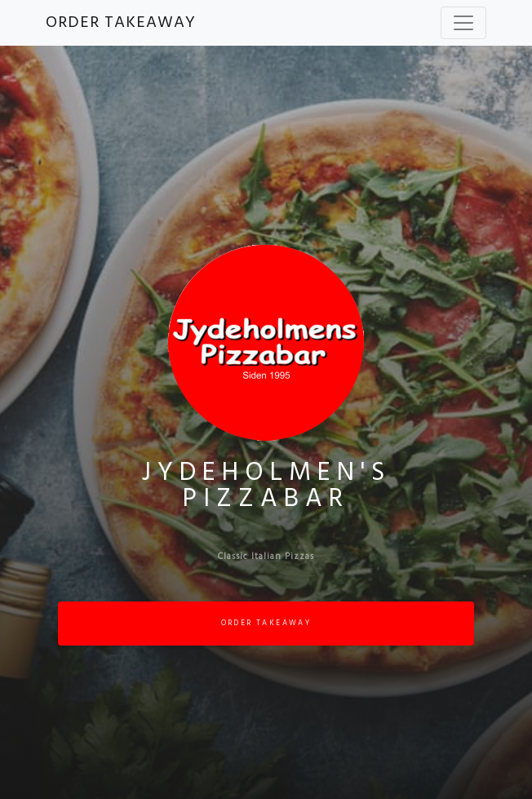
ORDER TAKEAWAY (121, 23)
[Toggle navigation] (463, 23)
